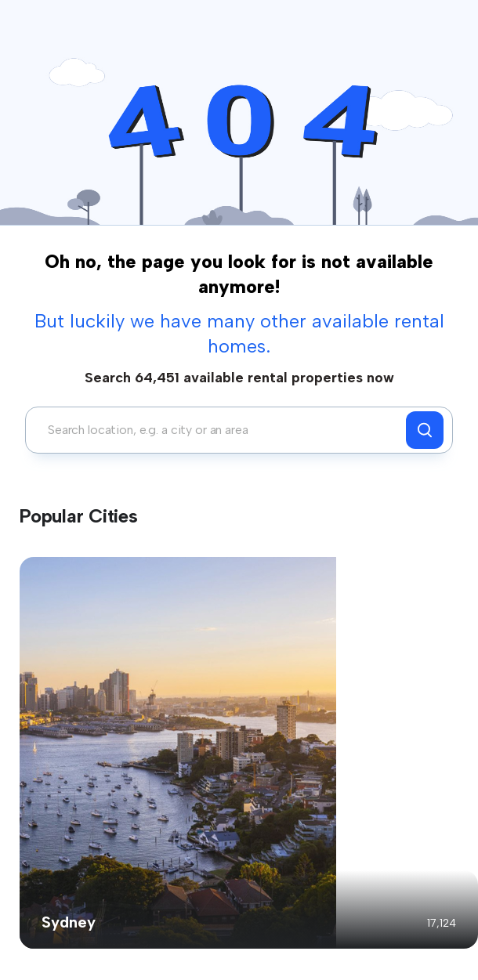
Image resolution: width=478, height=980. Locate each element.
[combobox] (220, 430)
